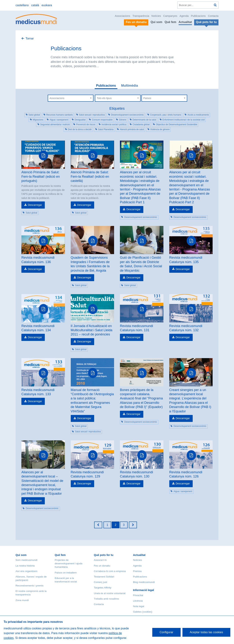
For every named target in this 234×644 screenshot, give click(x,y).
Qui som (156, 22)
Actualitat (185, 22)
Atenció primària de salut (132, 129)
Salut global (34, 115)
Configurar (166, 632)
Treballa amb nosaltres (106, 599)
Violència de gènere (160, 129)
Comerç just (100, 582)
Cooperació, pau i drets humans (166, 115)
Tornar (30, 38)
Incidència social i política (114, 124)
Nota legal (138, 606)
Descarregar (35, 205)
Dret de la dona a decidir (80, 129)
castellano (22, 5)
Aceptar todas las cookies (206, 632)
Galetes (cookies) (143, 612)
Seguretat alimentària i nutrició (55, 124)
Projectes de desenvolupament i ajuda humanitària (68, 563)
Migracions (38, 120)
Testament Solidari (104, 577)
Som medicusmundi (26, 560)
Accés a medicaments (198, 115)
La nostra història (25, 566)
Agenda (184, 16)
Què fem (170, 22)
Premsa (137, 571)
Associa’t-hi (100, 560)
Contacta (213, 16)
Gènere (122, 120)
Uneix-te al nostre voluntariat (110, 593)
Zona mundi (22, 600)
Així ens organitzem (26, 571)
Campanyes (170, 16)
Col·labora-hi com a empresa (110, 571)
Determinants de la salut (144, 120)
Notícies (156, 16)
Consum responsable (102, 120)
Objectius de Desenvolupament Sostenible (176, 124)
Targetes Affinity (103, 588)
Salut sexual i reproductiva (92, 115)
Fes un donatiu (102, 566)
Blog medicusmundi (144, 582)
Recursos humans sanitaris (60, 115)
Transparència (141, 16)
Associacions (122, 16)
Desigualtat (80, 120)
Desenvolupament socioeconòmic (127, 115)
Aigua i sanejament (59, 120)
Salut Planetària (106, 129)
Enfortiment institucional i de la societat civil (184, 120)
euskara (47, 5)
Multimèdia (130, 86)
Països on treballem (66, 573)
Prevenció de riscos (86, 124)
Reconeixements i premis (30, 586)
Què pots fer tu (104, 555)
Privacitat (138, 595)
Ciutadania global (141, 124)
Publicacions (198, 16)
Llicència (138, 601)
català (35, 5)
